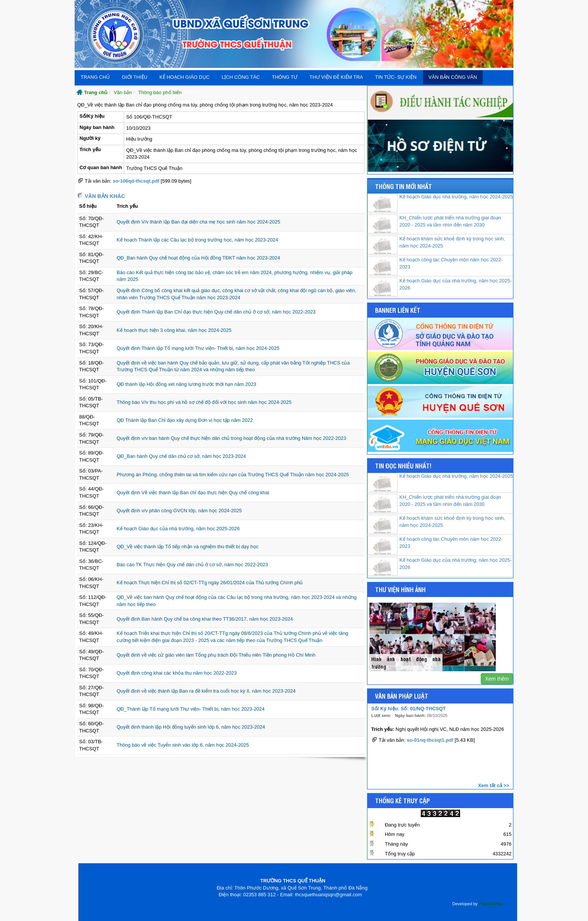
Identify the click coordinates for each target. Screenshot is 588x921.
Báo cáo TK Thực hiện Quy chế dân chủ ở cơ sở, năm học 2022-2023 (192, 565)
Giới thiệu (135, 77)
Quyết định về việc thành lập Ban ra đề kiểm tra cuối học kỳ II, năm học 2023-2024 (206, 691)
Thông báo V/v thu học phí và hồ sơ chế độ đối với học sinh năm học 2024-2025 (204, 402)
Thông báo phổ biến (160, 92)
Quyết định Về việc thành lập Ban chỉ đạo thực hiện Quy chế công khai (193, 493)
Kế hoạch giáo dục (184, 77)
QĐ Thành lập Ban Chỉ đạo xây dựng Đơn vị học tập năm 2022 (185, 420)
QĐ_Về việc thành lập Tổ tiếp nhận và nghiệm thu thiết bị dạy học (187, 547)
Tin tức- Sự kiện (396, 77)
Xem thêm (497, 679)
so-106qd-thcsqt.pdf (136, 181)
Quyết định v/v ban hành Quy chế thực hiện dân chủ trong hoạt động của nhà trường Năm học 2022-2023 (231, 438)
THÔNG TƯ (285, 77)
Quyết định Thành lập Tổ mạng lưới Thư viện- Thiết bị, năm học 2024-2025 (198, 348)
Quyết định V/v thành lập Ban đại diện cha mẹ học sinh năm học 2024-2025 (198, 222)
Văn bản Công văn (453, 77)
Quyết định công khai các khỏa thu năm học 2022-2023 (177, 673)
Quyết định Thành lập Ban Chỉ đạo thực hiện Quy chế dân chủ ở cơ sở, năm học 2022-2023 (216, 312)
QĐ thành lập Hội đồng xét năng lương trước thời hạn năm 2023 (186, 384)
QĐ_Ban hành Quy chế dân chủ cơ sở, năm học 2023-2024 (181, 456)
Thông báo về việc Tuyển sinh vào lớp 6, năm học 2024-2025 (183, 745)
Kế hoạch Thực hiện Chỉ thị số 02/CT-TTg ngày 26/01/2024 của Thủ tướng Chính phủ (210, 583)
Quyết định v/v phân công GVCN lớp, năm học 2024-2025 (179, 511)
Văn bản (123, 92)
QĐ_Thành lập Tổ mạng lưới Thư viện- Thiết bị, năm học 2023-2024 (191, 709)
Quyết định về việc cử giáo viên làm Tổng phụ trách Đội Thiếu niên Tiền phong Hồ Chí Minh (216, 655)
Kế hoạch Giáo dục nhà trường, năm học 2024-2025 (456, 197)
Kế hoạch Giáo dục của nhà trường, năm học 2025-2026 (178, 529)
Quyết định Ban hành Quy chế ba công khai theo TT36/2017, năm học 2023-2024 (205, 619)
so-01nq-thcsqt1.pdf (430, 741)
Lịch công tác (241, 77)
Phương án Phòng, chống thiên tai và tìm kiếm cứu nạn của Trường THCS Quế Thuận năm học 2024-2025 (233, 475)
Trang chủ (95, 77)
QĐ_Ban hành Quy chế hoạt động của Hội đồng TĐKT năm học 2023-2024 (198, 258)
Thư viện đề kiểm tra (336, 77)
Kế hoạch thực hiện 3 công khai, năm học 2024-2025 (174, 330)
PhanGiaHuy (491, 904)
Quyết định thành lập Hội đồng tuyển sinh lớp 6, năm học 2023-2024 (191, 727)
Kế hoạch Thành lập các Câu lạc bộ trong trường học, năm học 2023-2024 (197, 240)
